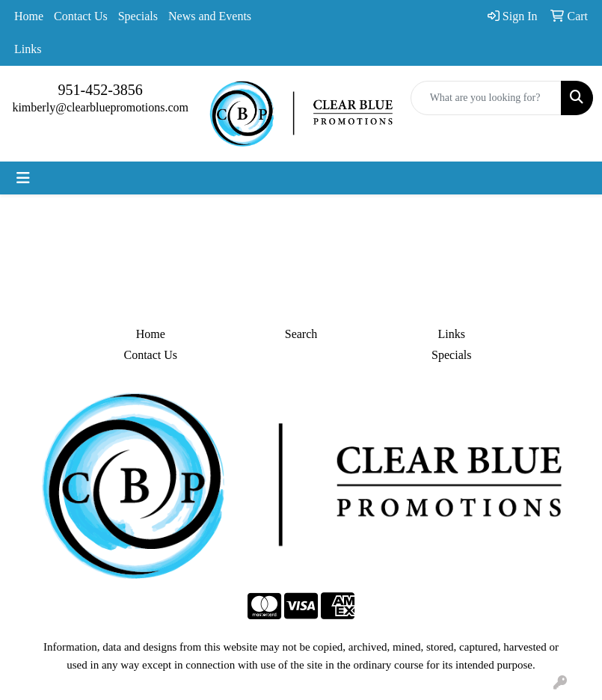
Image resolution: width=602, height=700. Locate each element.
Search (301, 334)
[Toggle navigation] (23, 178)
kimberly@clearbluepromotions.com (100, 107)
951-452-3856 (101, 90)
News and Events (210, 16)
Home (29, 16)
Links (28, 49)
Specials (138, 16)
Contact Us (81, 16)
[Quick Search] (486, 98)
